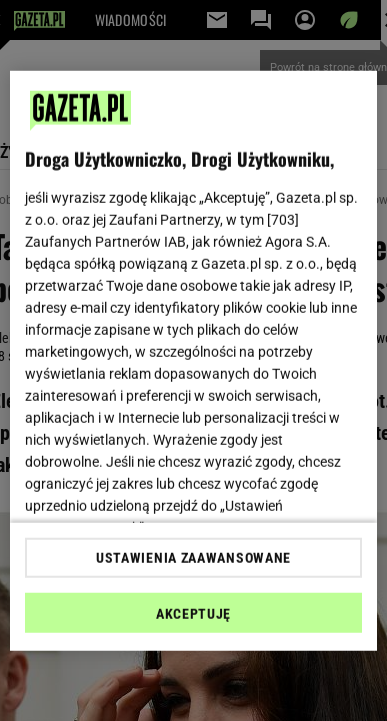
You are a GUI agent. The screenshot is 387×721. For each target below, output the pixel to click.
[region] (194, 360)
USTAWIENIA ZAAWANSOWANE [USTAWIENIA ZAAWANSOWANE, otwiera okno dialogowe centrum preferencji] (193, 558)
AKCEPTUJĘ (193, 614)
